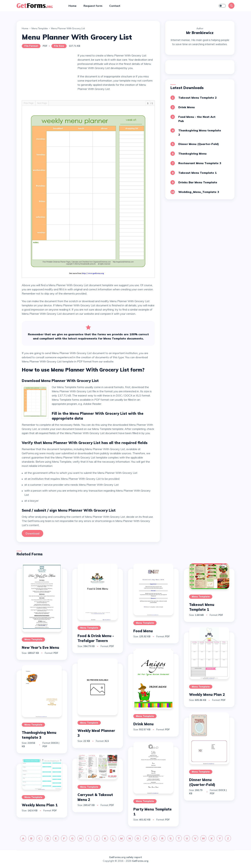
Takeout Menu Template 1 (197, 173)
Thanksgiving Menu (192, 154)
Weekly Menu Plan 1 (40, 805)
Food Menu (143, 631)
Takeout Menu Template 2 (197, 98)
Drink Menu (187, 107)
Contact (115, 6)
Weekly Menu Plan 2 (207, 695)
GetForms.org (140, 861)
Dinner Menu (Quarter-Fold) (199, 144)
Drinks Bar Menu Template (198, 182)
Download (33, 533)
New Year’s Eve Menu (40, 647)
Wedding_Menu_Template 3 (199, 192)
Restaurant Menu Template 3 (200, 163)
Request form (93, 6)
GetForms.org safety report (125, 857)
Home (73, 6)
